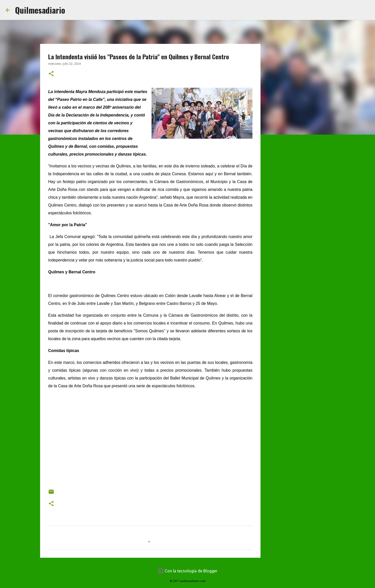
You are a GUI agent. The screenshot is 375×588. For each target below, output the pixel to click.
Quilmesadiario (40, 10)
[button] (51, 74)
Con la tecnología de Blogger (187, 571)
